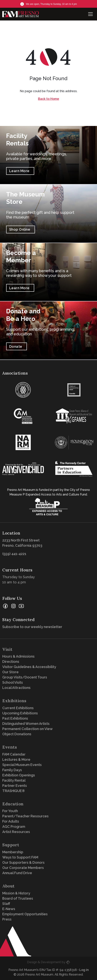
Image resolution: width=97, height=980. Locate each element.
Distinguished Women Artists (26, 724)
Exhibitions (14, 701)
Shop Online (20, 229)
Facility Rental (14, 780)
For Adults (11, 821)
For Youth (10, 811)
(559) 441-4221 (14, 554)
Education (13, 804)
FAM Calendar (14, 754)
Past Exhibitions (15, 718)
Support (11, 845)
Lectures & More (16, 759)
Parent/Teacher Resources (25, 816)
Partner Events (15, 786)
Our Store (10, 672)
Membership (13, 852)
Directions (11, 662)
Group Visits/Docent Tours (25, 677)
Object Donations (17, 734)
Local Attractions (16, 688)
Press (7, 919)
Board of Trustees (18, 898)
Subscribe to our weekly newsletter (33, 627)
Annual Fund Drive (17, 873)
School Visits (13, 682)
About (8, 886)
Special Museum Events (22, 765)
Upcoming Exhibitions (20, 713)
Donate (16, 346)
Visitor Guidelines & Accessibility (29, 667)
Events (10, 747)
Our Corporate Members (23, 868)
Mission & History (16, 893)
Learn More (19, 171)
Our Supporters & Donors (23, 862)
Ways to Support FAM (20, 857)
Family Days (12, 770)
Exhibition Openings (19, 775)
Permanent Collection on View (27, 729)
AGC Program (14, 827)
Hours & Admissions (18, 656)
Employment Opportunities (25, 914)
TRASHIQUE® (14, 791)
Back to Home (48, 99)
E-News (9, 909)
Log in (84, 970)
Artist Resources (16, 832)
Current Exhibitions (18, 708)
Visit (7, 649)
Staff (6, 904)
